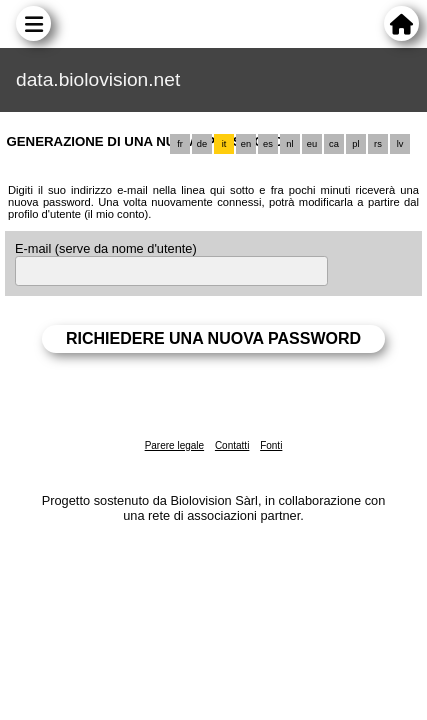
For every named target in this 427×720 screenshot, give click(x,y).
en (246, 144)
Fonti (271, 445)
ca (334, 144)
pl (355, 144)
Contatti (232, 445)
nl (289, 144)
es (268, 144)
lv (400, 144)
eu (312, 144)
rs (378, 144)
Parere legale (174, 445)
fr (180, 144)
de (202, 144)
